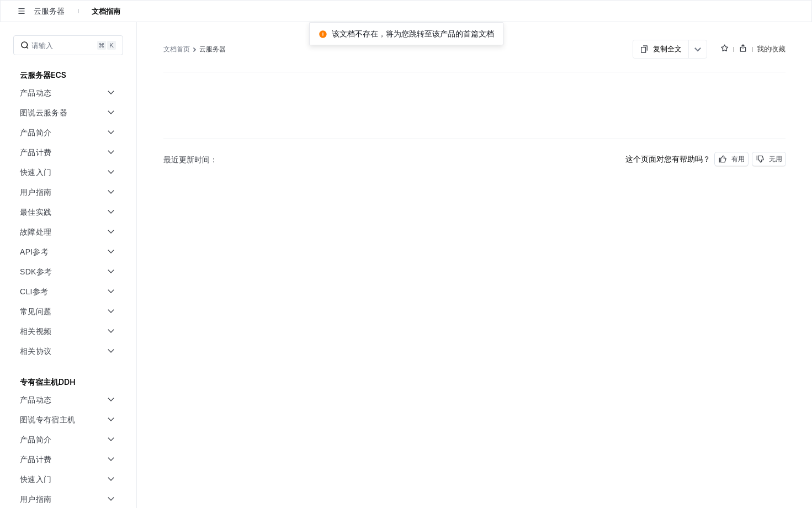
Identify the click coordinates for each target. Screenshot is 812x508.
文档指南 (106, 11)
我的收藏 (771, 49)
